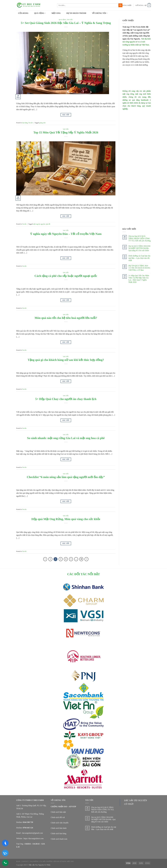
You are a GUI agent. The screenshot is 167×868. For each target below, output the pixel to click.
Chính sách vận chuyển (60, 823)
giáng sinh (42, 123)
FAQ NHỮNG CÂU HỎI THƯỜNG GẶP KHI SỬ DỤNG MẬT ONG (52, 861)
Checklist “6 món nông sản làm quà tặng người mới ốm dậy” (66, 477)
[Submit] (120, 5)
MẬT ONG (56, 13)
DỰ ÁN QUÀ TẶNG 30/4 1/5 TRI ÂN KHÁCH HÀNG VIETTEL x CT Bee (139, 268)
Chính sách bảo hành (59, 828)
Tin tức (70, 20)
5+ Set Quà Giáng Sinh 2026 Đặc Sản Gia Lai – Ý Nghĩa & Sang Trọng (66, 23)
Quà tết (48, 224)
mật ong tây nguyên (39, 224)
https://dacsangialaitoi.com (34, 838)
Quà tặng (62, 20)
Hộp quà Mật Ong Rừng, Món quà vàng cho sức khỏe (66, 519)
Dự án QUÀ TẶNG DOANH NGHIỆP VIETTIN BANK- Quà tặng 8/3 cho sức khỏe (139, 248)
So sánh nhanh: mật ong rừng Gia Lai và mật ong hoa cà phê (66, 438)
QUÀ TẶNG (40, 13)
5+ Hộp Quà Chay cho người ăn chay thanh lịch (66, 399)
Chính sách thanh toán (59, 839)
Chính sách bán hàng (59, 833)
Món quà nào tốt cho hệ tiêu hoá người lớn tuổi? (66, 318)
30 (81, 559)
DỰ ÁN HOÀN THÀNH (76, 13)
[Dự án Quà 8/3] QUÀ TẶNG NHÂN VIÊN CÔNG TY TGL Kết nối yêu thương (140, 238)
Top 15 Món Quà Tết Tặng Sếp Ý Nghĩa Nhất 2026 (66, 132)
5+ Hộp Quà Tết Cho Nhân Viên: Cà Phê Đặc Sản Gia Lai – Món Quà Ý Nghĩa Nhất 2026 (139, 279)
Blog (18, 861)
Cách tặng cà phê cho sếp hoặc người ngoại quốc (66, 276)
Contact (25, 861)
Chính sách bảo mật (58, 812)
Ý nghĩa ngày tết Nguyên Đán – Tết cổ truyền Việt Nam (66, 234)
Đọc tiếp (66, 115)
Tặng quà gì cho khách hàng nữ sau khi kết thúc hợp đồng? (66, 360)
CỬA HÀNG (23, 13)
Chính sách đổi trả (58, 817)
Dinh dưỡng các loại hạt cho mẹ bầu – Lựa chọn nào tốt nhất (139, 258)
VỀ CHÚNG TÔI (100, 13)
